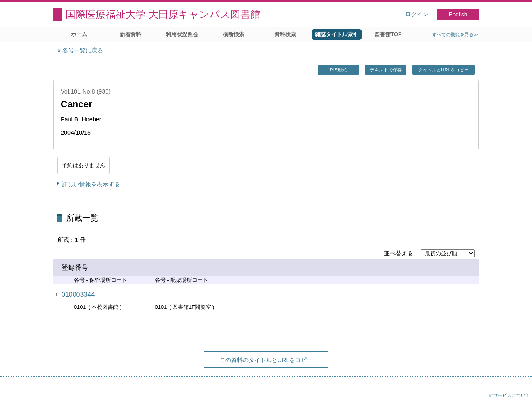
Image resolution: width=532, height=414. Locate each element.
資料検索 (285, 34)
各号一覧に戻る (83, 50)
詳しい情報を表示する (91, 184)
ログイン (417, 14)
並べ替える (399, 253)
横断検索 (234, 34)
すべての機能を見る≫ (455, 34)
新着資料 (131, 34)
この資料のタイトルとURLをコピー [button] (266, 360)
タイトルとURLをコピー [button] (443, 70)
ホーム (79, 34)
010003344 (78, 294)
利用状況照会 (182, 34)
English (458, 14)
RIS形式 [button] (339, 70)
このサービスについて (507, 395)
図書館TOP (388, 34)
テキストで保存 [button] (386, 70)
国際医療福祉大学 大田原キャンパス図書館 (163, 14)
